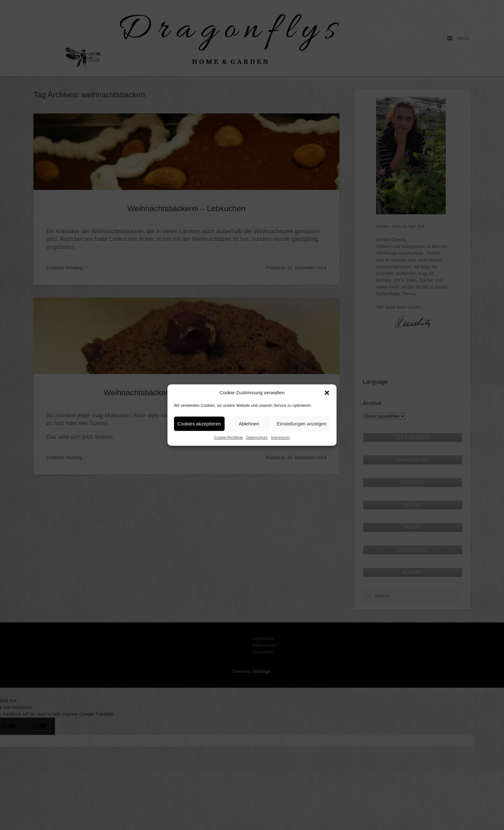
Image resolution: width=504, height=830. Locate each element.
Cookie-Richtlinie (229, 438)
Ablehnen (249, 424)
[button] (327, 393)
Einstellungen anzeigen (302, 424)
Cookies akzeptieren (199, 424)
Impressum (280, 438)
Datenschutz (257, 438)
